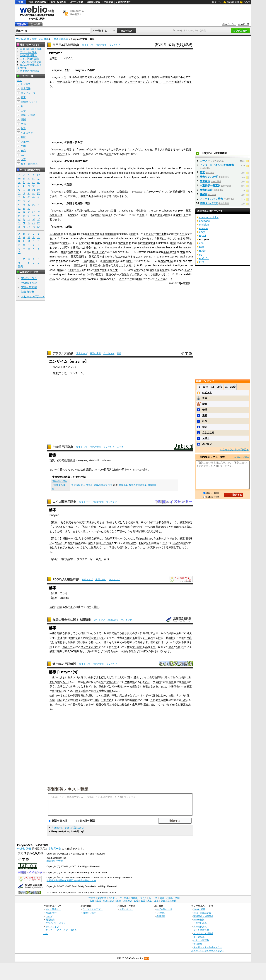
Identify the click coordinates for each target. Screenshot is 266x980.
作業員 (158, 538)
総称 (145, 470)
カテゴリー (122, 447)
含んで (113, 647)
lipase (136, 177)
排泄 (83, 633)
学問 (23, 120)
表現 (87, 211)
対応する (68, 247)
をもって (65, 682)
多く (137, 633)
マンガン (162, 704)
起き (60, 607)
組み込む (149, 538)
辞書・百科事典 (40, 39)
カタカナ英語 (183, 149)
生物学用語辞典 (63, 447)
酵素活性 (95, 265)
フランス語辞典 (201, 930)
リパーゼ (168, 82)
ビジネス (26, 84)
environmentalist (209, 217)
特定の (61, 82)
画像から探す (89, 913)
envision (204, 225)
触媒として (114, 522)
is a (66, 168)
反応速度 (96, 82)
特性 (99, 196)
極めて (74, 638)
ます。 (169, 651)
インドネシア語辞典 (203, 933)
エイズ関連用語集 (64, 502)
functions (139, 173)
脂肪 (179, 82)
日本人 (159, 149)
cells (129, 168)
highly (99, 243)
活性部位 (141, 211)
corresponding (146, 243)
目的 (181, 638)
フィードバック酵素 (211, 199)
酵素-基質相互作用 (103, 485)
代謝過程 (78, 695)
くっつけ (57, 527)
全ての (115, 677)
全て (19, 80)
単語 (125, 154)
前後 (101, 682)
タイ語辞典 (199, 937)
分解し (157, 82)
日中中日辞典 (76, 2)
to (51, 177)
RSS (147, 958)
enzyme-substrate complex (167, 211)
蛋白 (96, 607)
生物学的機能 (161, 234)
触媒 (103, 77)
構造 (78, 543)
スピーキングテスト (33, 296)
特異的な (109, 470)
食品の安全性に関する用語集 (72, 620)
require (183, 257)
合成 (70, 527)
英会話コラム (29, 278)
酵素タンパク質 (209, 177)
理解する (178, 215)
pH (180, 261)
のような (127, 531)
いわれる (145, 682)
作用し (90, 695)
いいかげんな (83, 547)
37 (118, 531)
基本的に (156, 642)
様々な (108, 642)
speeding (154, 173)
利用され (154, 651)
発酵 (106, 695)
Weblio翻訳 (199, 920)
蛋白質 (134, 522)
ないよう (60, 543)
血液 (60, 686)
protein (81, 168)
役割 (57, 682)
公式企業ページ (164, 909)
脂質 (60, 700)
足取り (206, 438)
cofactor (96, 215)
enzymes (173, 257)
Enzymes (184, 168)
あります (150, 647)
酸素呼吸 (152, 485)
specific (150, 168)
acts (93, 168)
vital (162, 265)
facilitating (139, 168)
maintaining (114, 173)
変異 (98, 559)
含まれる (65, 677)
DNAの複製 (179, 543)
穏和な (137, 531)
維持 (175, 77)
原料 (159, 522)
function (64, 261)
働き (91, 196)
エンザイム (66, 58)
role (167, 265)
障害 (86, 691)
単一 (57, 704)
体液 (73, 686)
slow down (170, 252)
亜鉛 (146, 704)
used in (154, 270)
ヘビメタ (207, 392)
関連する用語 (74, 211)
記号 (21, 267)
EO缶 (202, 251)
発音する (170, 149)
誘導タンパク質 (209, 203)
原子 (140, 704)
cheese (71, 274)
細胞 (66, 538)
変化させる (93, 522)
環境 (143, 531)
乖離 (205, 415)
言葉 (73, 196)
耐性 (107, 559)
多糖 (52, 700)
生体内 (108, 633)
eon (201, 243)
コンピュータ (28, 93)
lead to (65, 279)
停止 (117, 257)
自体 (117, 527)
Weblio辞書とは (53, 909)
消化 (71, 270)
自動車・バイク (29, 102)
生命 (163, 633)
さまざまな (147, 234)
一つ (148, 527)
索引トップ (88, 45)
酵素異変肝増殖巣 (138, 485)
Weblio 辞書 (233, 2)
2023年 (173, 283)
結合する (78, 82)
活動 (179, 633)
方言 (23, 159)
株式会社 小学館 (55, 861)
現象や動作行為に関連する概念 (59, 485)
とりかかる (56, 531)
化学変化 (117, 642)
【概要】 (55, 522)
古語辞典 (109, 2)
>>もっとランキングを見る (234, 449)
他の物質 (79, 522)
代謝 (154, 77)
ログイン (217, 2)
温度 (76, 265)
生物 (72, 77)
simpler (120, 238)
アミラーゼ (131, 82)
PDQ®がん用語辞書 (66, 579)
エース (204, 161)
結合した (117, 704)
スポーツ (26, 142)
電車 (23, 97)
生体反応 (86, 470)
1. (51, 234)
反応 (102, 252)
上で (186, 215)
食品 (23, 151)
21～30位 (230, 387)
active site (127, 211)
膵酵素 (204, 194)
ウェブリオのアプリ (93, 909)
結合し (96, 252)
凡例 (119, 353)
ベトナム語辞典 (201, 940)
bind (190, 173)
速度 (81, 607)
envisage (204, 221)
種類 (60, 651)
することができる (141, 257)
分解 (93, 527)
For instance (83, 177)
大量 (83, 531)
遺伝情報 (76, 485)
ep (201, 255)
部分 (91, 543)
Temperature (165, 261)
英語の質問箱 (29, 287)
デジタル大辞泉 (63, 353)
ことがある (125, 265)
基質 (68, 82)
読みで (120, 149)
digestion (183, 265)
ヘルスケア (27, 133)
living (123, 168)
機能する (113, 261)
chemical (161, 168)
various (72, 173)
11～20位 (217, 387)
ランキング (115, 45)
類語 (69, 192)
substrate (103, 211)
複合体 (126, 704)
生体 (162, 77)
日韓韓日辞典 (93, 2)
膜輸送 (134, 700)
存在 (176, 686)
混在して (99, 638)
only (120, 243)
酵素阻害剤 (77, 257)
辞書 (21, 2)
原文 (55, 598)
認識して (101, 543)
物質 (68, 522)
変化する (146, 522)
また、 (69, 531)
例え (117, 82)
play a (155, 265)
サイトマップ (52, 927)
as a (99, 168)
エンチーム (76, 373)
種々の (79, 691)
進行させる (64, 642)
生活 (23, 128)
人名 (23, 155)
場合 (140, 647)
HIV (141, 543)
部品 (138, 538)
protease (137, 192)
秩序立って (131, 642)
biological (127, 173)
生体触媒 (130, 682)
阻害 (83, 215)
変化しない (113, 682)
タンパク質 (117, 77)
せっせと (130, 538)
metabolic (83, 173)
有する (131, 470)
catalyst (107, 168)
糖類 (55, 243)
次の (181, 527)
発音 (69, 149)
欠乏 (111, 279)
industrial (165, 270)
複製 (122, 547)
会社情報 (161, 913)
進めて (169, 677)
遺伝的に (57, 691)
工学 (23, 111)
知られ (180, 647)
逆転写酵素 (153, 543)
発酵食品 (110, 651)
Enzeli (203, 236)
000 (72, 651)
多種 (163, 700)
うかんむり (208, 433)
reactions (169, 173)
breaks (106, 177)
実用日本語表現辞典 (66, 45)
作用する (130, 638)
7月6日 (181, 283)
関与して (148, 633)
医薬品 (125, 651)
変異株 (154, 547)
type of (72, 168)
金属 (135, 704)
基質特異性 (129, 543)
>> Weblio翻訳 (241, 457)
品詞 (109, 154)
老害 (205, 398)
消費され (135, 527)
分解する (65, 243)
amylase (97, 177)
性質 (161, 638)
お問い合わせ (126, 909)
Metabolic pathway (100, 460)
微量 (89, 538)
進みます (143, 642)
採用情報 (161, 916)
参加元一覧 (244, 24)
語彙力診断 (28, 292)
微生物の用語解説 (64, 664)
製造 (124, 274)
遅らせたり (108, 257)
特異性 (170, 638)
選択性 (82, 642)
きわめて (156, 700)
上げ (106, 82)
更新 (188, 283)
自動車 (108, 538)
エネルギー (95, 531)
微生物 (103, 686)
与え (113, 265)
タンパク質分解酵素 (174, 192)
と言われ (179, 547)
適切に (104, 261)
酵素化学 (123, 485)
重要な (98, 270)
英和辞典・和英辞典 (203, 916)
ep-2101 (204, 258)
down (114, 177)
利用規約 (50, 920)
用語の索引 (101, 45)
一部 (84, 261)
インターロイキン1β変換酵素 (217, 165)
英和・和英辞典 (58, 2)
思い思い (207, 444)
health (82, 279)
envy (202, 232)
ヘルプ (247, 2)
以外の (97, 647)
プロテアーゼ (153, 192)
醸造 (109, 274)
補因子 (107, 215)
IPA (101, 149)
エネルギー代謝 (146, 695)
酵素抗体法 (206, 190)
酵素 (144, 77)
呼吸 (114, 695)
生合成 (95, 700)
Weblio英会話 (29, 283)
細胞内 (81, 77)
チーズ (118, 274)
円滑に (161, 677)
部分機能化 (87, 485)
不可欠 (184, 77)
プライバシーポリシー (57, 923)
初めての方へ (229, 24)
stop (182, 252)
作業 (156, 527)
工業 (137, 274)
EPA (202, 262)
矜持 (205, 421)
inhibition (73, 215)
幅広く (145, 651)
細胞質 (183, 682)
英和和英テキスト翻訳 (68, 789)
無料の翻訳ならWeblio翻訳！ (77, 13)
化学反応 (92, 77)
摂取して (70, 633)
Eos (201, 247)
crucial (73, 234)
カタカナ (111, 149)
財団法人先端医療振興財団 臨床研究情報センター (71, 881)
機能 (167, 77)
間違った (114, 547)
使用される (121, 196)
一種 (129, 77)
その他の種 (71, 700)
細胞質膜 (171, 682)
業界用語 (26, 88)
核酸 (171, 695)
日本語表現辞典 (60, 39)
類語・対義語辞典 (37, 2)
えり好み (148, 638)
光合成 (123, 695)
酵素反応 (94, 257)
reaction (188, 247)
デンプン (145, 82)
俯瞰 (205, 410)
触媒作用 (119, 470)
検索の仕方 (51, 913)
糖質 (99, 704)
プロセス (79, 270)
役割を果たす (110, 270)
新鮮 (205, 404)
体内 (52, 607)
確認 (205, 427)
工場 (115, 538)
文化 (23, 124)
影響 (105, 265)
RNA (164, 543)
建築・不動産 (28, 115)
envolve (204, 228)
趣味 (23, 137)
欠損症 (108, 691)
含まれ (84, 686)
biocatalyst (108, 192)
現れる (95, 691)
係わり (138, 677)
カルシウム (69, 647)
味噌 (95, 651)
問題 (140, 279)
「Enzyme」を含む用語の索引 (68, 828)
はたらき (57, 547)
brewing (56, 274)
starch (122, 177)
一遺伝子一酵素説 (210, 185)
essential (58, 173)
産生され (137, 686)
